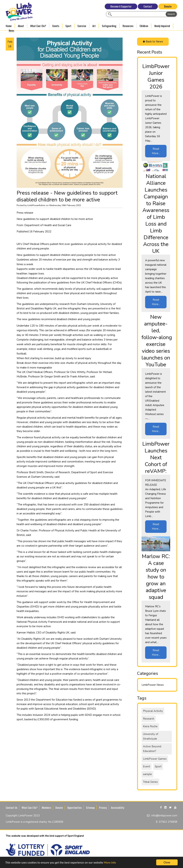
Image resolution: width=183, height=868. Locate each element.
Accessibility (118, 807)
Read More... (156, 151)
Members (46, 807)
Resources (128, 26)
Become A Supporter (121, 6)
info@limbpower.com (164, 816)
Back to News (153, 42)
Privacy (103, 807)
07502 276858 (168, 822)
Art (94, 26)
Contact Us (12, 807)
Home (9, 26)
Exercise (82, 26)
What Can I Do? (38, 26)
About (21, 26)
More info (110, 863)
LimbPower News (153, 685)
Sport (68, 26)
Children (144, 26)
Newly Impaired (162, 26)
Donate (168, 6)
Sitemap (90, 807)
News (11, 30)
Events (56, 26)
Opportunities (74, 807)
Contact (148, 6)
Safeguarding (109, 26)
